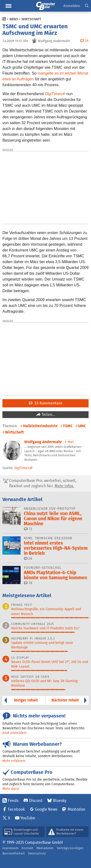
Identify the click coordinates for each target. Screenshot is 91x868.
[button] (87, 6)
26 (28, 558)
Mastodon (76, 809)
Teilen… (48, 415)
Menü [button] (8, 6)
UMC (82, 426)
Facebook (16, 809)
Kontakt (27, 848)
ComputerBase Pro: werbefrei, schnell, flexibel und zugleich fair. (40, 483)
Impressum (10, 848)
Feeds (13, 801)
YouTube (28, 818)
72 (28, 529)
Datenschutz (37, 853)
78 (28, 583)
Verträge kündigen (70, 848)
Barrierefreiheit (14, 853)
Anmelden (72, 6)
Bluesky (60, 801)
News (14, 19)
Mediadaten (45, 848)
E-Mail (69, 442)
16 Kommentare (46, 403)
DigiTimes (54, 94)
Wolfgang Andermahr (43, 442)
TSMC (68, 426)
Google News (46, 809)
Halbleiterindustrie (40, 426)
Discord (36, 801)
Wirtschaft (31, 19)
